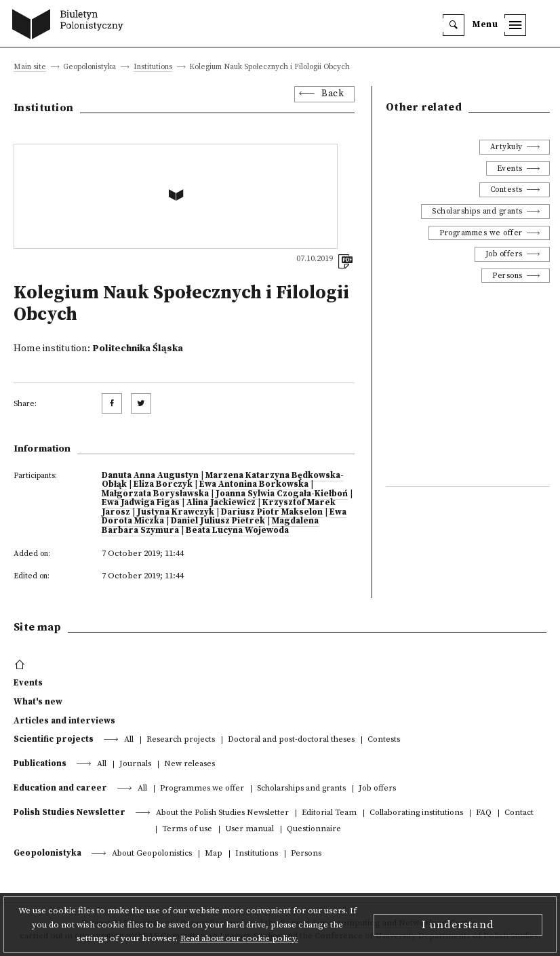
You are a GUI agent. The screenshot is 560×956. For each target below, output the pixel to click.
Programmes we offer (481, 233)
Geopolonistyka (47, 853)
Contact (519, 813)
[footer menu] (21, 665)
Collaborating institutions (416, 813)
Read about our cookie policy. (239, 938)
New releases (189, 764)
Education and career (60, 788)
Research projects (181, 740)
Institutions (153, 67)
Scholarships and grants (477, 211)
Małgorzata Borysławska (155, 494)
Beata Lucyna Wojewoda (237, 530)
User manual (249, 830)
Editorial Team (329, 813)
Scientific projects (54, 739)
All (129, 740)
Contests (506, 190)
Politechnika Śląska (138, 348)
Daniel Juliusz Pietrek (218, 521)
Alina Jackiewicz (221, 502)
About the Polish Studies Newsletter (222, 813)
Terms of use (187, 830)
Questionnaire (314, 830)
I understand (458, 925)
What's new (38, 702)
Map (214, 854)
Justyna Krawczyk (176, 512)
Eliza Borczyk (163, 484)
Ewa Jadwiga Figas (141, 502)
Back (333, 94)
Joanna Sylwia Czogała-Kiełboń (282, 494)
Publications (40, 763)
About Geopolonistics (152, 854)
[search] (454, 25)
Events (510, 168)
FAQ (484, 813)
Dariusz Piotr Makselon (272, 512)
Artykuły (506, 147)
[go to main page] (71, 26)
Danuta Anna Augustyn (150, 475)
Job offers (504, 254)
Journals (135, 764)
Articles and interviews (64, 721)
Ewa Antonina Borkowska (254, 484)
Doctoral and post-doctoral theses (291, 740)
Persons (507, 276)
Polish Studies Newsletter (69, 812)
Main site (30, 67)
